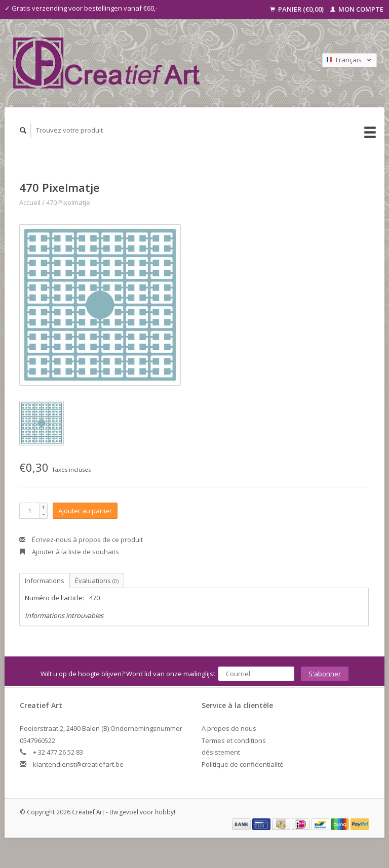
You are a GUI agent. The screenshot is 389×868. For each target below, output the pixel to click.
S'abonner (325, 674)
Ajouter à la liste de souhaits (69, 552)
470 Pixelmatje (68, 202)
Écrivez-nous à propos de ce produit (81, 540)
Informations (45, 581)
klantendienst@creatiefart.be (78, 764)
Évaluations (97, 581)
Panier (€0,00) (298, 9)
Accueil (30, 202)
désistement (221, 752)
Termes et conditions (234, 740)
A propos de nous (229, 728)
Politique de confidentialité (243, 764)
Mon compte (357, 9)
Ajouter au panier (85, 511)
